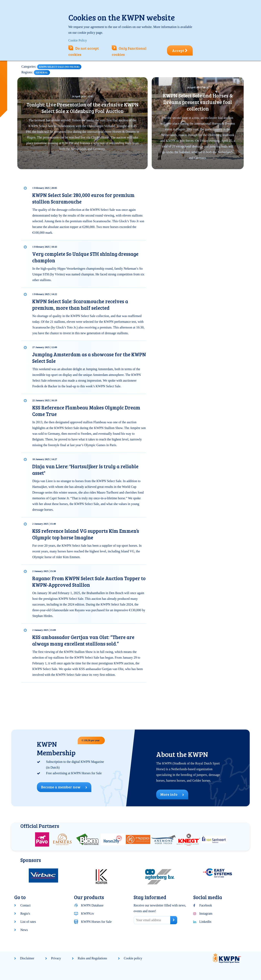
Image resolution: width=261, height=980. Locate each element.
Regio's (25, 914)
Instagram (206, 914)
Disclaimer (27, 958)
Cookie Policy (78, 40)
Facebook (206, 905)
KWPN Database (92, 905)
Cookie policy (133, 958)
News (24, 930)
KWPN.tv (88, 914)
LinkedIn (205, 922)
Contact (25, 905)
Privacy (56, 958)
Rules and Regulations (92, 958)
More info (172, 794)
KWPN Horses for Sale (96, 922)
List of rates (28, 922)
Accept (180, 50)
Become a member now (64, 787)
